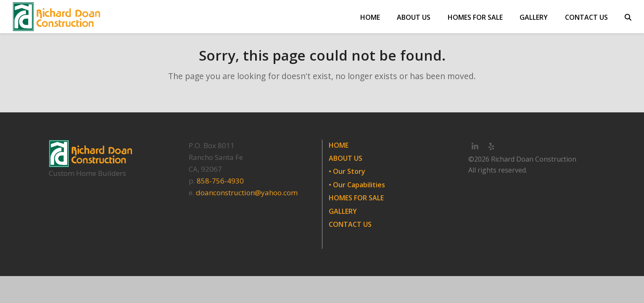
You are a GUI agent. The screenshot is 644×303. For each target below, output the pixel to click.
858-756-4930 (220, 181)
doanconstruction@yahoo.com (247, 193)
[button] (628, 17)
